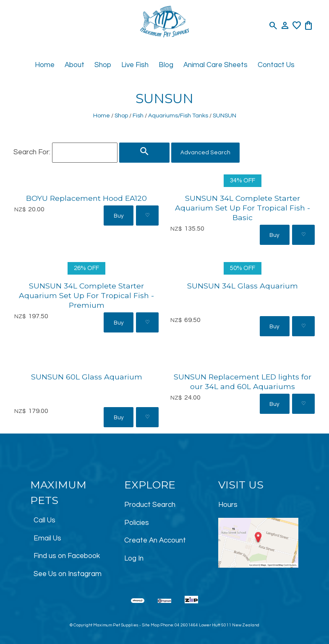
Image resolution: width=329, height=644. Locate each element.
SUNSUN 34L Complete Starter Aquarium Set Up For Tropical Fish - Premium (86, 295)
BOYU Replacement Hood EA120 (86, 198)
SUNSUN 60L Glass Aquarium (87, 377)
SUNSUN (225, 116)
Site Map (151, 625)
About (74, 65)
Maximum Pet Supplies (116, 625)
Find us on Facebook (67, 556)
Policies (137, 523)
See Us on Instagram (68, 574)
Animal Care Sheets (215, 65)
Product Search (150, 505)
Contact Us (276, 65)
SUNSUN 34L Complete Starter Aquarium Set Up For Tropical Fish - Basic (243, 208)
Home (45, 65)
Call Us (44, 520)
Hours (228, 505)
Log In (134, 558)
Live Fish (135, 65)
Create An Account (155, 540)
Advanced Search (205, 153)
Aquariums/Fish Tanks (178, 116)
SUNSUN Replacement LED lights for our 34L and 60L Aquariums (243, 382)
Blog (166, 65)
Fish (138, 116)
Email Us (47, 538)
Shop (103, 65)
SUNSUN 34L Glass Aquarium (243, 286)
